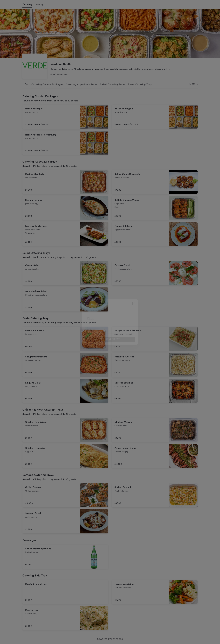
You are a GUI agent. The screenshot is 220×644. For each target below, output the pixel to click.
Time (88, 328)
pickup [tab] (104, 303)
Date (88, 317)
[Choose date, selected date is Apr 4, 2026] (110, 318)
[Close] (134, 303)
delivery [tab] (90, 303)
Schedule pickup (110, 339)
